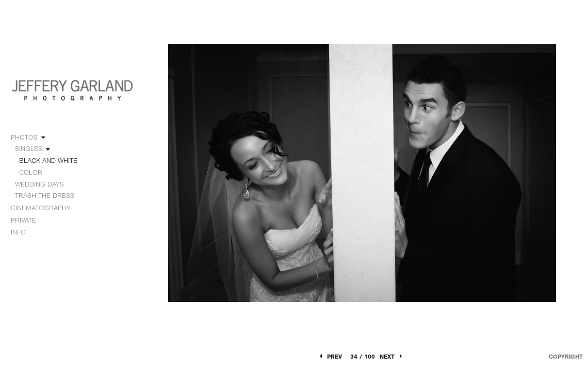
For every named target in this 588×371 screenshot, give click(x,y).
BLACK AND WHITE (48, 161)
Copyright (566, 357)
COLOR (31, 172)
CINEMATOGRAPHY (45, 208)
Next (392, 357)
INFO (23, 232)
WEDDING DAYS (44, 184)
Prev (330, 357)
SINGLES (33, 149)
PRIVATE (23, 220)
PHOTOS (29, 138)
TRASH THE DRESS (45, 196)
